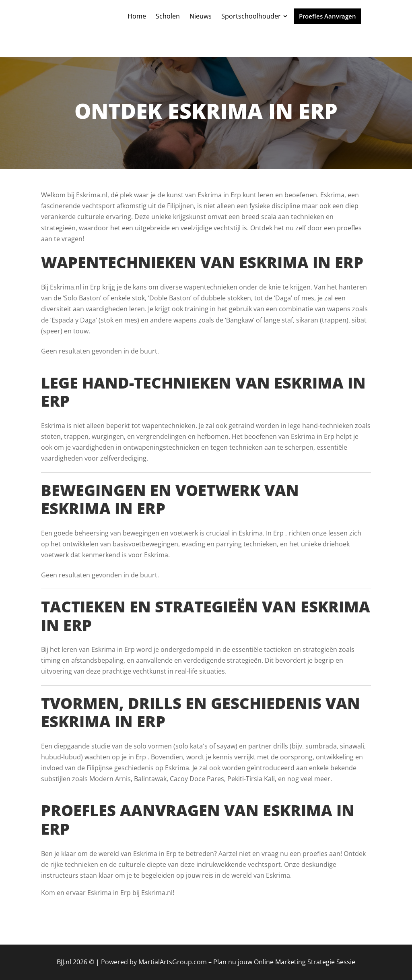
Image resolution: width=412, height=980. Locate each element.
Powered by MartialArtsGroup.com (154, 962)
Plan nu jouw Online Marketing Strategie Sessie (284, 962)
